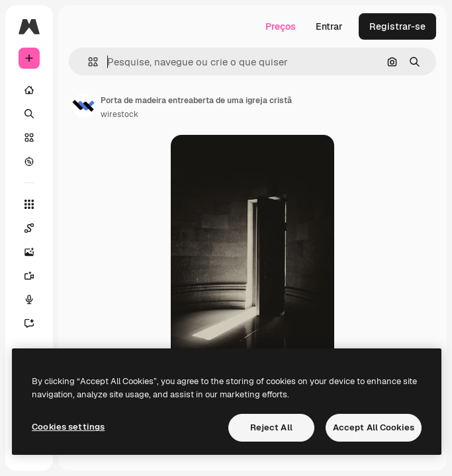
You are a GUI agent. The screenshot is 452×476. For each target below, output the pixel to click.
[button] (88, 62)
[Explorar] (29, 161)
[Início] (29, 90)
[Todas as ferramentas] (29, 204)
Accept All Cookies (374, 427)
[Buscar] (29, 114)
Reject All (271, 427)
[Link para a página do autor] (83, 106)
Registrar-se (397, 26)
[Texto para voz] (36, 299)
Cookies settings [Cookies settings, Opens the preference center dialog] (68, 427)
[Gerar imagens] (36, 252)
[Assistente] (36, 323)
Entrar (329, 26)
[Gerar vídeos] (36, 276)
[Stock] (29, 138)
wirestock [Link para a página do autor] (119, 114)
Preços (281, 26)
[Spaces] (36, 228)
